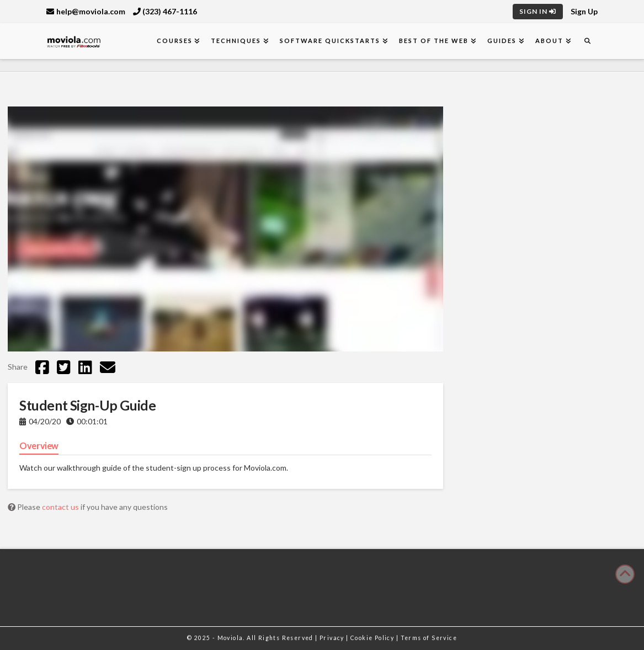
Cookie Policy (373, 638)
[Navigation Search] (587, 41)
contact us (61, 507)
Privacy (333, 638)
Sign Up (584, 11)
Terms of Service (429, 638)
